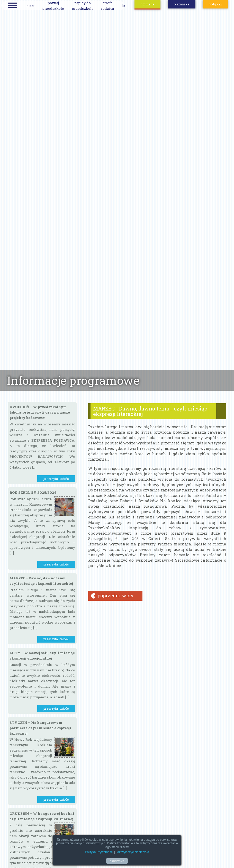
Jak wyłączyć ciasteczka (132, 852)
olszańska (182, 4)
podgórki (215, 4)
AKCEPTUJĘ (117, 861)
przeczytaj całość (56, 479)
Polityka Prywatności (99, 852)
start (31, 6)
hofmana (147, 4)
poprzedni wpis (115, 596)
